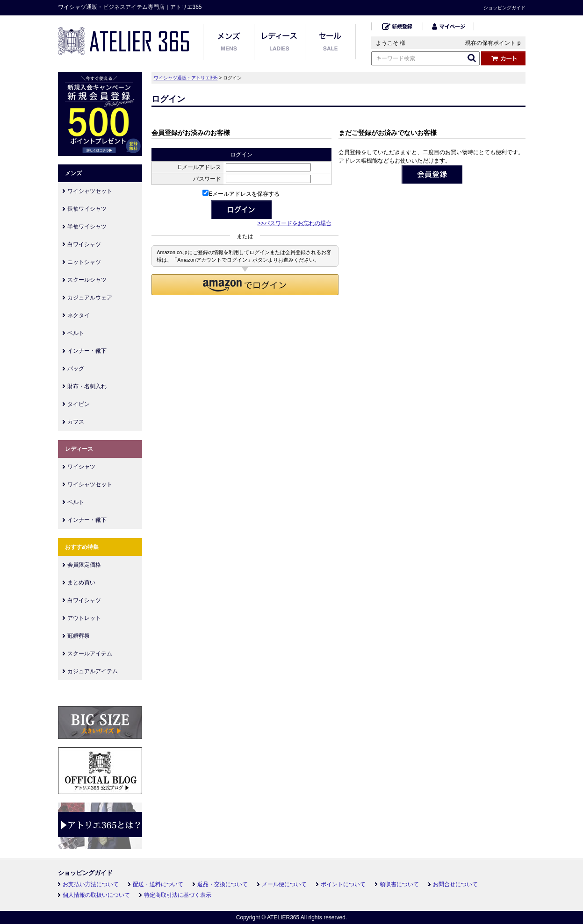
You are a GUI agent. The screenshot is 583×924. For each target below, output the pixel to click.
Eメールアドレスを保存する (241, 194)
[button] (245, 285)
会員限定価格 (84, 565)
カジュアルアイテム (93, 671)
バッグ (76, 369)
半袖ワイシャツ (87, 227)
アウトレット (84, 618)
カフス (76, 422)
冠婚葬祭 (79, 636)
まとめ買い (81, 583)
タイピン (79, 404)
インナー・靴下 (87, 351)
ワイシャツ (81, 467)
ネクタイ (79, 315)
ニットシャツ (84, 262)
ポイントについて (343, 884)
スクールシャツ (87, 280)
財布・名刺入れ (87, 386)
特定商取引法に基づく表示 (178, 895)
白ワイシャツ (84, 244)
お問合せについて (455, 884)
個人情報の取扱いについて (96, 895)
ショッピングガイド (504, 8)
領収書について (399, 884)
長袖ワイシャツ (87, 209)
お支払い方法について (91, 884)
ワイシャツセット (90, 191)
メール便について (284, 884)
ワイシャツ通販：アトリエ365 (186, 78)
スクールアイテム (90, 654)
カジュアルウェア (90, 298)
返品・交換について (223, 884)
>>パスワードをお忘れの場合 (294, 223)
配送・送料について (158, 884)
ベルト (76, 333)
